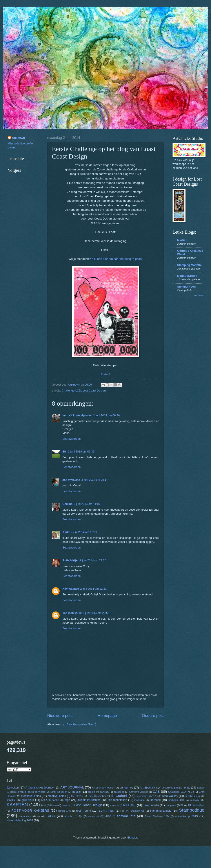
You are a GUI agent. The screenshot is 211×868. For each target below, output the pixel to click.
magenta (115, 805)
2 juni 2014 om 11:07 (87, 504)
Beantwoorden (72, 439)
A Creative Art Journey (40, 788)
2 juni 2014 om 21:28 (93, 560)
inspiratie (139, 800)
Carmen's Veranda (139, 792)
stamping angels (161, 811)
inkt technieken (117, 800)
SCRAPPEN (106, 811)
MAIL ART (130, 805)
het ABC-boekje (50, 800)
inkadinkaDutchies (89, 800)
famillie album (193, 796)
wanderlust (94, 816)
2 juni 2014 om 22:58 (96, 613)
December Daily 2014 (147, 796)
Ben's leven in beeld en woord (28, 792)
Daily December (97, 796)
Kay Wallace (71, 589)
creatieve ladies (31, 796)
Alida (66, 532)
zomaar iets (126, 816)
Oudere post (153, 716)
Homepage (107, 716)
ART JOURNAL (72, 787)
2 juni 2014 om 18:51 (84, 532)
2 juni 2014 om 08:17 (95, 480)
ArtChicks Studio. (172, 788)
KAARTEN (17, 804)
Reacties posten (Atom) (81, 724)
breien (91, 792)
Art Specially (148, 788)
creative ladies (57, 796)
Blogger (132, 838)
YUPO (108, 816)
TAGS (50, 816)
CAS (156, 791)
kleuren (54, 805)
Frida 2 (105, 374)
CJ (192, 792)
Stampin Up (138, 811)
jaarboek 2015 (176, 800)
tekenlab (69, 816)
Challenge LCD (71, 391)
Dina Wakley (170, 796)
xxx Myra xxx (71, 480)
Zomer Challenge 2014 (157, 816)
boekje (76, 792)
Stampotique (192, 810)
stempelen (25, 816)
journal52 (195, 800)
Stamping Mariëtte (189, 265)
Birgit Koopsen (59, 792)
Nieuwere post (60, 716)
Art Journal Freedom (104, 788)
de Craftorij (119, 796)
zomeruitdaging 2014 (20, 820)
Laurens (66, 805)
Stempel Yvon (186, 287)
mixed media (151, 805)
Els (65, 452)
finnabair (11, 800)
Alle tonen (199, 296)
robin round (84, 811)
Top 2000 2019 (72, 613)
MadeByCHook (187, 276)
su (38, 816)
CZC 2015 (77, 796)
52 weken (13, 788)
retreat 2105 (65, 811)
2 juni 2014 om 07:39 (81, 452)
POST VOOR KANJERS (30, 810)
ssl (124, 811)
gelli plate (28, 800)
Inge (67, 800)
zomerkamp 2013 (186, 816)
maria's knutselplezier (77, 415)
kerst (44, 805)
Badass (201, 788)
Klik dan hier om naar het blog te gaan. (117, 259)
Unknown (18, 138)
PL (182, 805)
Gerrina (67, 504)
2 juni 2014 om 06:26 (106, 415)
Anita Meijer (70, 560)
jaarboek (155, 800)
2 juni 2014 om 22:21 (93, 589)
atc (188, 788)
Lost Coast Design (94, 391)
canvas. (104, 792)
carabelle (119, 792)
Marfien (182, 240)
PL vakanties (196, 805)
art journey (126, 788)
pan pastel (171, 805)
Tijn (81, 816)
